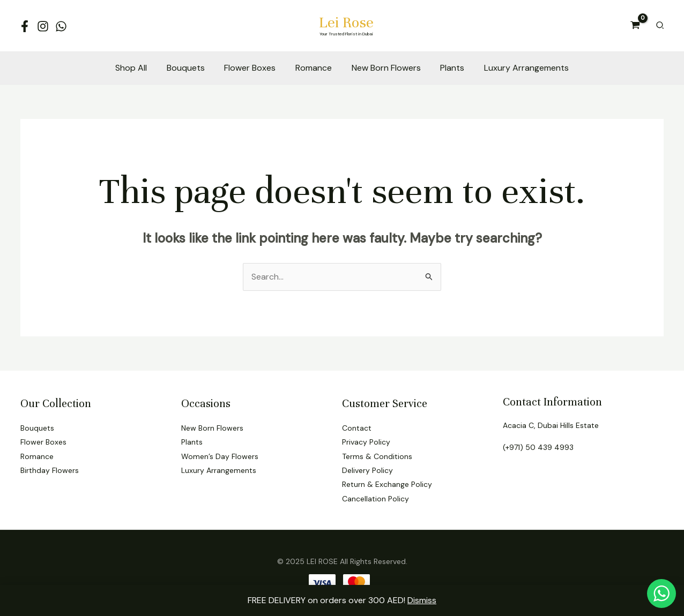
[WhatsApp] (61, 26)
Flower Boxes (252, 68)
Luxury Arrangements (519, 68)
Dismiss (422, 600)
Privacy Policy (366, 442)
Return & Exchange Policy (387, 484)
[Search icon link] (660, 26)
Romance (314, 68)
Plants (447, 68)
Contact (357, 428)
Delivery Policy (367, 470)
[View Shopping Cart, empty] (635, 26)
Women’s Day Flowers (220, 456)
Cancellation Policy (376, 499)
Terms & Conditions (377, 456)
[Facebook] (25, 26)
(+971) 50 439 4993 (538, 447)
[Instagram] (43, 26)
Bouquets (191, 68)
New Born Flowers (384, 68)
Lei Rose (346, 22)
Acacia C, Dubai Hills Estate (551, 425)
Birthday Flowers (50, 470)
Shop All (139, 68)
